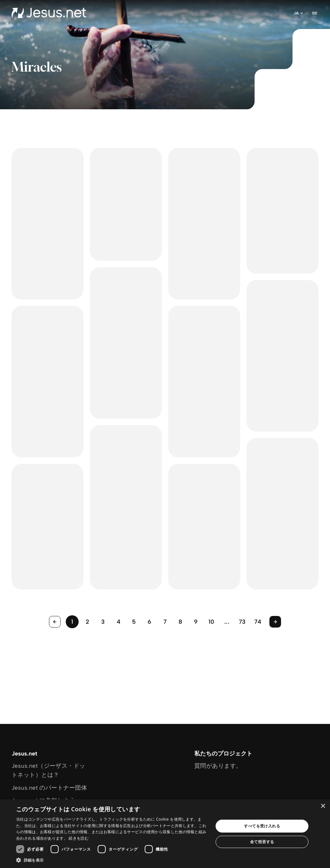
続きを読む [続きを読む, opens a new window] (79, 838)
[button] (112, 860)
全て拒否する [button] (262, 842)
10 (212, 622)
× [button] (323, 806)
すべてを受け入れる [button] (262, 826)
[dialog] (165, 834)
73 (242, 622)
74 (258, 622)
